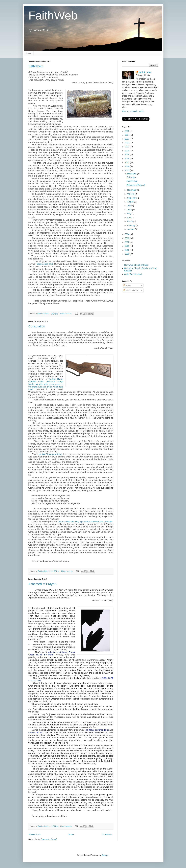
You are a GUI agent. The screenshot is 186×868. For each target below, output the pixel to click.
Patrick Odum (145, 72)
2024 (127, 135)
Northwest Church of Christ (136, 265)
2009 (127, 254)
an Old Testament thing (50, 454)
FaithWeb (53, 15)
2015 (127, 170)
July (129, 206)
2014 (127, 234)
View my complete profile (133, 111)
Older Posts (107, 834)
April (130, 217)
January (131, 229)
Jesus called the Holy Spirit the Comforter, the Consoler (85, 521)
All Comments (131, 290)
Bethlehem (36, 66)
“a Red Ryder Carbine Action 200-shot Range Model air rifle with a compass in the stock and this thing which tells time (46, 384)
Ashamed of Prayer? (43, 584)
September (132, 198)
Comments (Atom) (49, 839)
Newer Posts (35, 834)
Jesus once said (45, 264)
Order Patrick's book (133, 274)
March (130, 221)
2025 (127, 131)
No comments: (66, 314)
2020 (127, 151)
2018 (127, 159)
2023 (127, 139)
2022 (127, 143)
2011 (127, 246)
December (132, 174)
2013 (127, 238)
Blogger (105, 855)
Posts (127, 285)
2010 (127, 250)
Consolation (37, 326)
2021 (127, 147)
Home (29, 53)
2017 (127, 162)
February (132, 225)
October (131, 194)
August (131, 202)
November (132, 190)
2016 (127, 166)
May (129, 214)
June (130, 210)
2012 (127, 242)
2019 (127, 155)
